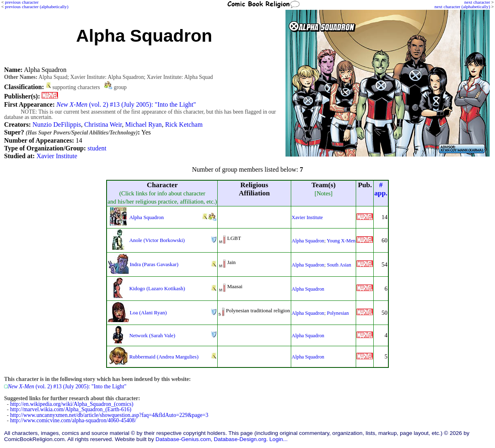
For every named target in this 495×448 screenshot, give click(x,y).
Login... (279, 439)
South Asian (339, 265)
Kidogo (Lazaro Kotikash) (157, 288)
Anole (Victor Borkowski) (157, 240)
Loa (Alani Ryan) (148, 312)
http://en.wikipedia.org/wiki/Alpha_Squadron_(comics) (72, 404)
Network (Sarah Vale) (152, 335)
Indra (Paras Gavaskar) (154, 264)
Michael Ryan (144, 124)
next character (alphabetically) (462, 7)
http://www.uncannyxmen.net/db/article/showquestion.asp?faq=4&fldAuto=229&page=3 (109, 415)
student (97, 148)
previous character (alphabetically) (37, 7)
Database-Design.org (240, 439)
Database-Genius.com (183, 439)
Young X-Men (341, 241)
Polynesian (338, 313)
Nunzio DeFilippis (57, 124)
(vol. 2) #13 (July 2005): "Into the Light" (126, 104)
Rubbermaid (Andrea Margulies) (164, 357)
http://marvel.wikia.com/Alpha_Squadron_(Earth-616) (71, 409)
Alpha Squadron (146, 217)
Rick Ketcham (184, 124)
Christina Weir (103, 124)
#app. (381, 189)
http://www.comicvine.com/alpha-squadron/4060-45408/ (73, 420)
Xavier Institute (57, 156)
